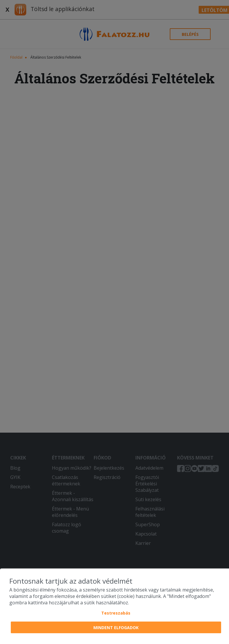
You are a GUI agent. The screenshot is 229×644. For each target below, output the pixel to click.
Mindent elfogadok (116, 628)
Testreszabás (116, 613)
